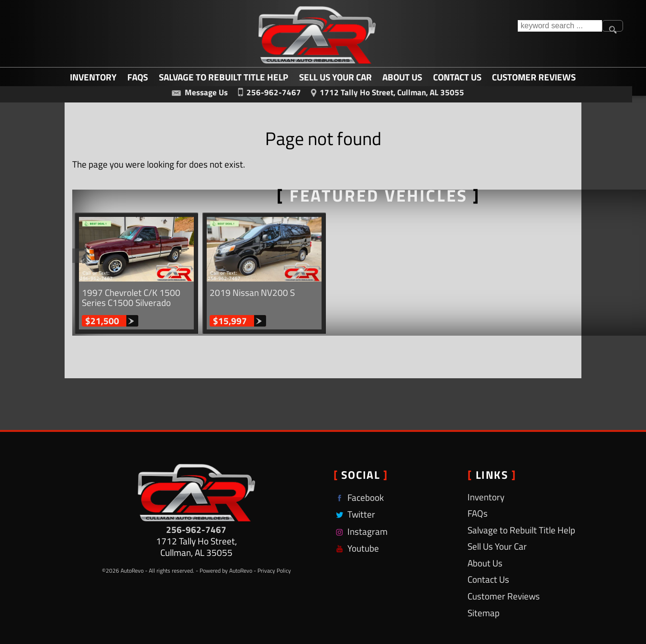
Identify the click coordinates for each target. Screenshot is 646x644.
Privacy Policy (274, 571)
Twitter (354, 514)
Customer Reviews (534, 76)
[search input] (560, 26)
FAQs (138, 76)
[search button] (613, 26)
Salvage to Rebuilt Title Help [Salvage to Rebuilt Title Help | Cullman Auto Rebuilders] (223, 76)
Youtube (356, 548)
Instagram (361, 531)
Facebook (359, 497)
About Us (485, 563)
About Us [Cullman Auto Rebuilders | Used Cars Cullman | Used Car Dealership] (402, 76)
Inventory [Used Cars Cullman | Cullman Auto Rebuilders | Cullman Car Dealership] (93, 76)
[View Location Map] (385, 91)
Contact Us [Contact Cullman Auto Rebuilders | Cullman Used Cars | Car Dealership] (457, 76)
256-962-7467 (196, 529)
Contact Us (488, 579)
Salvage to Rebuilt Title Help (521, 530)
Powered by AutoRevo (226, 571)
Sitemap (484, 613)
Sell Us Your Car (335, 76)
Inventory (486, 497)
